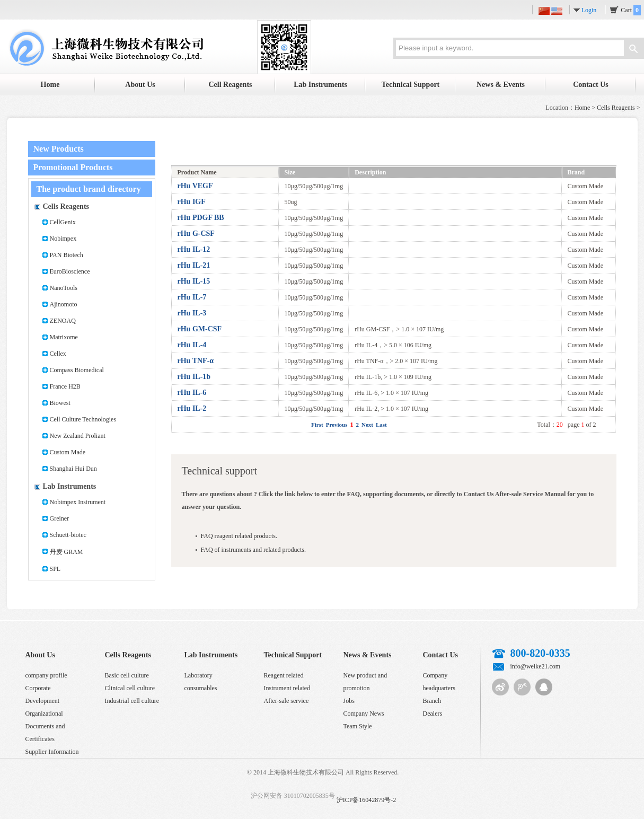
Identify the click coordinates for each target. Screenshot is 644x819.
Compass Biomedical (77, 370)
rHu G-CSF (196, 234)
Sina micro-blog (500, 687)
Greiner (60, 518)
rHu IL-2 (192, 408)
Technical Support (411, 85)
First (317, 425)
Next (367, 425)
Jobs (349, 701)
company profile (46, 675)
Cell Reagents (230, 85)
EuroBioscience (70, 271)
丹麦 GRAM (67, 552)
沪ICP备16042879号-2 (367, 800)
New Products (59, 149)
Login (589, 10)
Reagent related (284, 675)
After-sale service (286, 701)
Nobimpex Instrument (78, 502)
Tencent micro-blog (522, 687)
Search (633, 50)
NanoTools (64, 288)
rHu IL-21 (194, 265)
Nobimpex (63, 239)
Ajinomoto (64, 304)
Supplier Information (52, 752)
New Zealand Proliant (78, 436)
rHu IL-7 (192, 297)
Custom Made (68, 452)
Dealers (433, 714)
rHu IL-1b (194, 377)
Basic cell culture (127, 675)
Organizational (44, 714)
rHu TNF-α (196, 361)
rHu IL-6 (192, 393)
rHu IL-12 (194, 249)
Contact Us (591, 85)
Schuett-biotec (68, 535)
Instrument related (287, 688)
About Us (140, 85)
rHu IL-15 (194, 281)
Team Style (358, 726)
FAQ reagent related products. (239, 536)
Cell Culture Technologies (83, 419)
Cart (631, 10)
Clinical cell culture (130, 688)
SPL (55, 569)
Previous (337, 425)
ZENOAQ (63, 321)
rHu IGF (192, 202)
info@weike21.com (536, 666)
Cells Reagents (616, 108)
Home (50, 85)
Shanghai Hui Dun (73, 469)
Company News (364, 714)
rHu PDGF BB (201, 218)
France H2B (65, 386)
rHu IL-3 (192, 313)
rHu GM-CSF (200, 329)
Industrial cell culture (132, 701)
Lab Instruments (320, 85)
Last (381, 425)
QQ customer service (544, 687)
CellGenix (63, 222)
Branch (432, 701)
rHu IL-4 (192, 345)
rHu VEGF (195, 186)
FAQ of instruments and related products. (253, 550)
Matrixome (64, 337)
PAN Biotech (67, 255)
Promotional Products (73, 167)
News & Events (501, 85)
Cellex (58, 354)
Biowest (60, 403)
